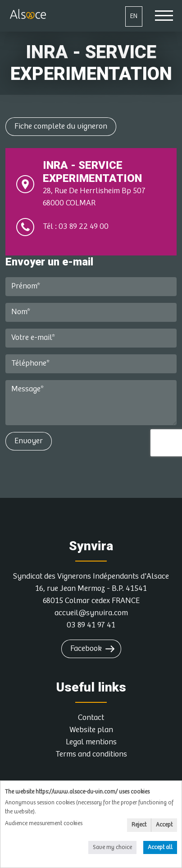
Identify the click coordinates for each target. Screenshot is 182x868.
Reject (139, 825)
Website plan (91, 730)
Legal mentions (91, 742)
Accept (164, 825)
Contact (91, 718)
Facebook (86, 649)
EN (134, 16)
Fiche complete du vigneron (61, 126)
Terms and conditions (91, 754)
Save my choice (112, 847)
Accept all (160, 847)
